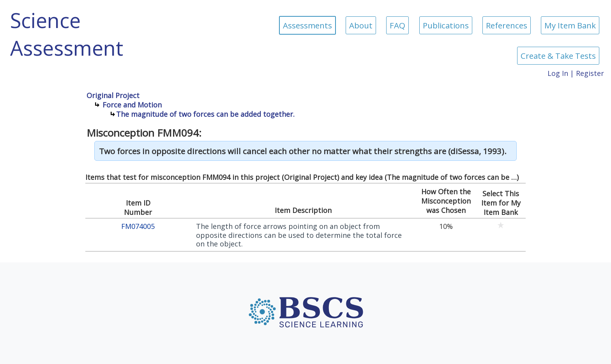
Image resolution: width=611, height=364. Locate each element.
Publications (446, 25)
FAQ (397, 25)
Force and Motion (132, 105)
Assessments (307, 25)
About (361, 25)
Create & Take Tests (558, 56)
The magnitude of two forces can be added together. (205, 114)
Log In (558, 73)
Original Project (113, 95)
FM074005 (138, 226)
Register (590, 73)
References (507, 25)
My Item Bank (570, 25)
